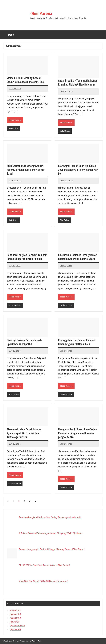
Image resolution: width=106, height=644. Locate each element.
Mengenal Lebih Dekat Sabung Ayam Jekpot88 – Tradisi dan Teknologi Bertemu (24, 433)
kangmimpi (15, 610)
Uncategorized (15, 305)
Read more (14, 120)
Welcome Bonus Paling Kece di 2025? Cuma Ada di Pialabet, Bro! (26, 80)
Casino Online (66, 305)
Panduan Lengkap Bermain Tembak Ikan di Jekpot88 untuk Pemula (27, 257)
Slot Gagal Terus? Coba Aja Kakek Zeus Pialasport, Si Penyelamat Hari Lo (78, 170)
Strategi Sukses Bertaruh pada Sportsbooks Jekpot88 (24, 342)
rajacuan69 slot (17, 626)
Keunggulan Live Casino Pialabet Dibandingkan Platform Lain (77, 342)
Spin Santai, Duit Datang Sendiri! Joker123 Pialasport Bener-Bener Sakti (26, 170)
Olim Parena (41, 13)
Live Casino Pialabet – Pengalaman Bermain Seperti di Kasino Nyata (78, 257)
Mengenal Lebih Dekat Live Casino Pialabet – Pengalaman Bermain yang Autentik (77, 433)
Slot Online (13, 128)
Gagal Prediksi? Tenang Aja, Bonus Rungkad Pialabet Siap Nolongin (78, 83)
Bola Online (65, 131)
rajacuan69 (15, 614)
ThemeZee (36, 641)
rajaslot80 (15, 622)
